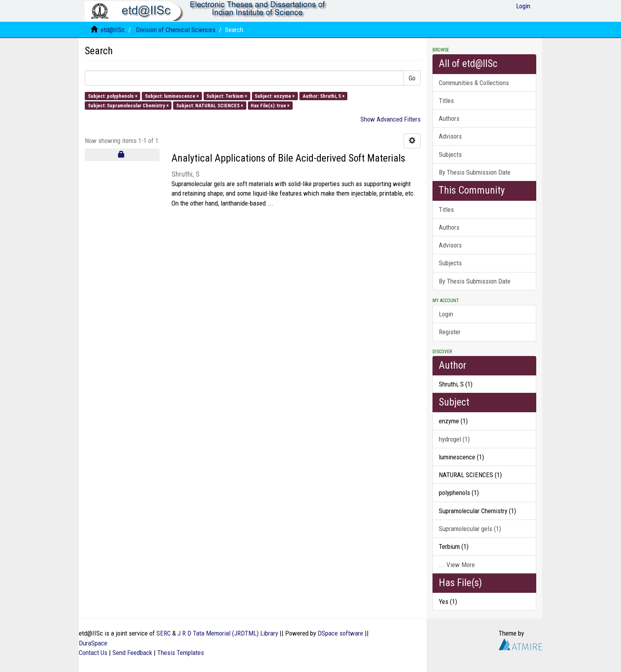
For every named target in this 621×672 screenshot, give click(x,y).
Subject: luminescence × (172, 96)
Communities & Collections (474, 83)
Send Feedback (132, 653)
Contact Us (93, 653)
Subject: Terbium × (227, 96)
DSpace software (340, 633)
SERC (164, 633)
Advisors (450, 136)
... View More (457, 565)
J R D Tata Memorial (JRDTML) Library (228, 633)
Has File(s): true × (270, 105)
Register (450, 332)
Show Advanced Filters (391, 119)
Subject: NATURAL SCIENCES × (210, 105)
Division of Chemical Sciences (176, 30)
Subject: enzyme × (275, 96)
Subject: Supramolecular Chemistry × (128, 105)
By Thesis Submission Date (475, 172)
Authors (449, 118)
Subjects (450, 154)
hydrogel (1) (454, 439)
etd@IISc (113, 30)
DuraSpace (93, 643)
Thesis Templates (181, 653)
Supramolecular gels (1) (470, 529)
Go (412, 78)
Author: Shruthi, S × (324, 96)
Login (446, 314)
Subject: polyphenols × (113, 96)
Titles (446, 101)
